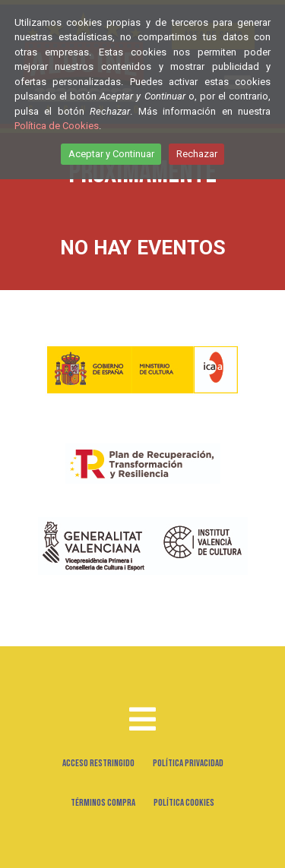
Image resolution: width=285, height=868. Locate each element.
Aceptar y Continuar (111, 154)
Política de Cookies (57, 126)
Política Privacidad (188, 763)
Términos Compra (103, 803)
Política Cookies (184, 803)
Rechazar (197, 154)
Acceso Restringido (98, 763)
